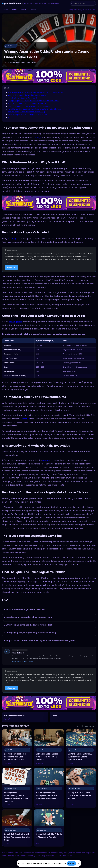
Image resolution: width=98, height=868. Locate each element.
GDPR (63, 856)
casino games (15, 322)
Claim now (11, 267)
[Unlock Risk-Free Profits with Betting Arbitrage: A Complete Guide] (17, 828)
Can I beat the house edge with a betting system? (29, 617)
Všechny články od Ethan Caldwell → (23, 662)
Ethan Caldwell (18, 653)
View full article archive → (87, 726)
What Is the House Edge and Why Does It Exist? (28, 95)
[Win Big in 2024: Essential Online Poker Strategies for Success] (81, 788)
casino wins (48, 460)
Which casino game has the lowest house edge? (28, 625)
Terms (69, 856)
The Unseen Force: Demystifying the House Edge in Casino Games (36, 92)
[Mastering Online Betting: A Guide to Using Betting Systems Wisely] (81, 748)
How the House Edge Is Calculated (22, 98)
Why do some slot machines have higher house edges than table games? (40, 641)
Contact (33, 10)
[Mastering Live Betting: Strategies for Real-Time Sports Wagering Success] (49, 788)
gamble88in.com (14, 3)
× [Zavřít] (79, 863)
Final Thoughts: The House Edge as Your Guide (27, 115)
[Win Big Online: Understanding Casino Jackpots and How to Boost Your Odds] (17, 788)
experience (25, 419)
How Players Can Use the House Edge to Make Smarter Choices (34, 109)
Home (6, 10)
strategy (37, 137)
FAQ (10, 117)
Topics (24, 10)
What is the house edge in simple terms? (24, 610)
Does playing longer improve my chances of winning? (31, 633)
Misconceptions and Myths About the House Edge (29, 106)
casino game (14, 239)
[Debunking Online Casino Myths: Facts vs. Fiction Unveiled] (49, 748)
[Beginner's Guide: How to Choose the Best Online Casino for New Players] (17, 748)
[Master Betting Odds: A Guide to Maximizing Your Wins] (49, 828)
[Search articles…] (84, 3)
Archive (15, 10)
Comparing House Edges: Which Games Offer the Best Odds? (34, 101)
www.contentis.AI (53, 856)
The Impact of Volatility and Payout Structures (27, 104)
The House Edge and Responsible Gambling (26, 112)
